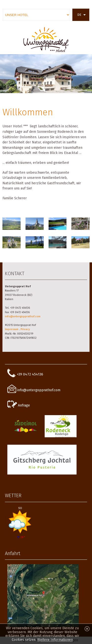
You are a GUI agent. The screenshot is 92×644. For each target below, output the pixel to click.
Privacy (25, 329)
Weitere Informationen (55, 640)
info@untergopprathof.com (23, 316)
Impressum (12, 329)
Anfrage (19, 405)
